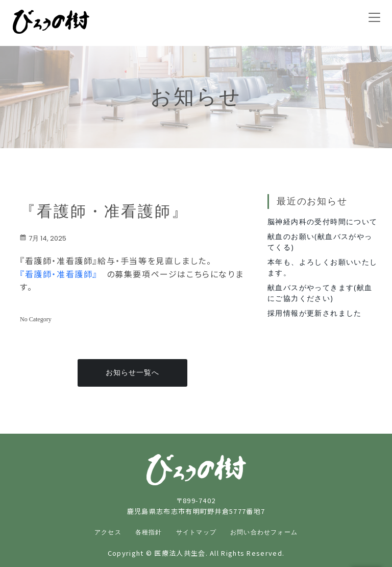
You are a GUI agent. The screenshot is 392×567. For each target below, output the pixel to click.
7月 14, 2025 (43, 238)
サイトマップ (196, 532)
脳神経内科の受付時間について (323, 221)
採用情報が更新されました (315, 313)
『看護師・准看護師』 (59, 274)
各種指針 (149, 532)
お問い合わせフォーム (264, 532)
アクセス (108, 532)
